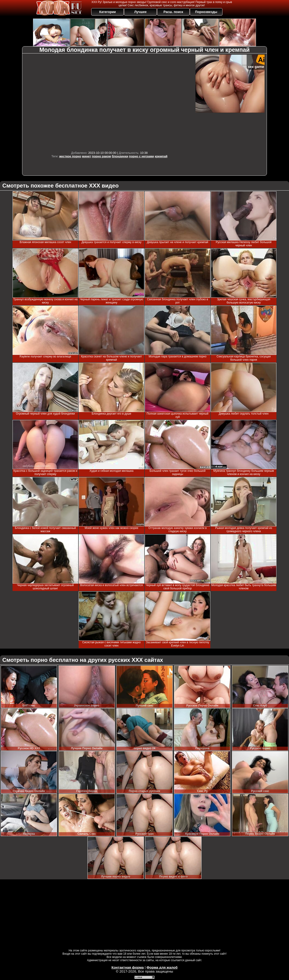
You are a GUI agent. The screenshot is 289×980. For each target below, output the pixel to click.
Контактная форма (128, 967)
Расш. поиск (173, 12)
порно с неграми (141, 156)
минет (86, 156)
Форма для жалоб (162, 967)
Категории (108, 12)
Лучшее (140, 12)
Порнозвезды (206, 12)
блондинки (120, 156)
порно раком (101, 156)
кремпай (161, 156)
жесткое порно (70, 156)
